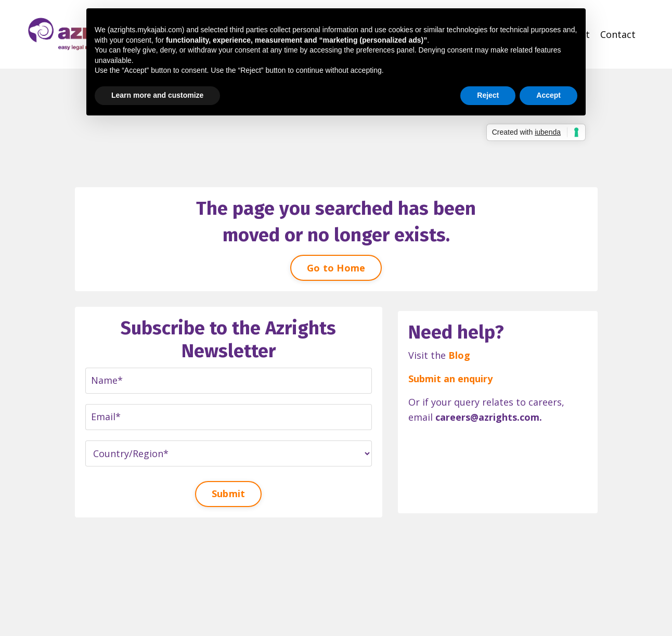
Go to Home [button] (336, 268)
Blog (459, 355)
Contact (618, 34)
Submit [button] (229, 494)
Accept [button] (548, 95)
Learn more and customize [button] (157, 95)
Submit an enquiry (450, 379)
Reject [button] (488, 95)
